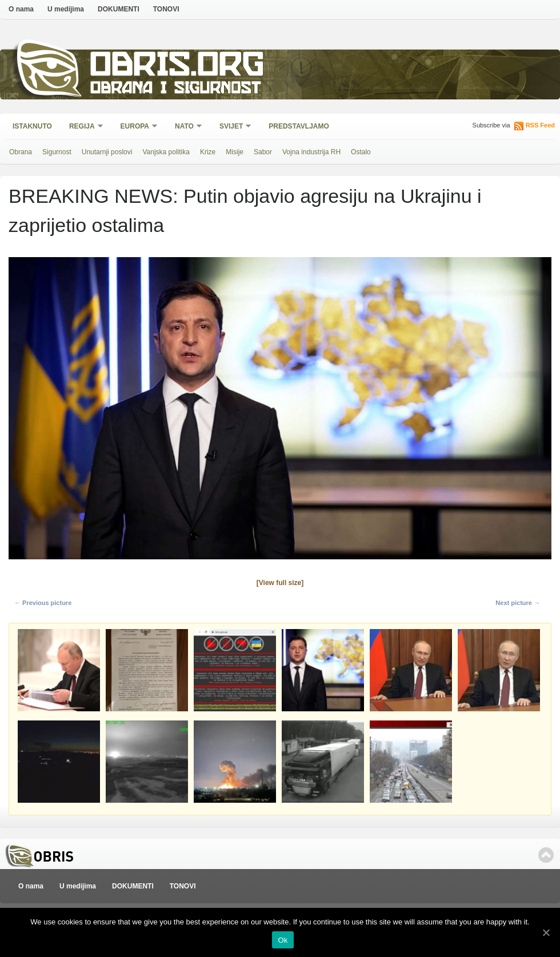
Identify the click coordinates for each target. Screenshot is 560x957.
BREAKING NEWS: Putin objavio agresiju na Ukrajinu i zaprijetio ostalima (245, 211)
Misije (235, 152)
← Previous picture (43, 603)
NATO (185, 127)
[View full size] (280, 583)
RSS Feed (540, 125)
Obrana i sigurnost (175, 89)
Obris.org (177, 67)
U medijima (66, 9)
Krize (208, 152)
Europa (135, 127)
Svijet (232, 127)
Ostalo (361, 152)
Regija (83, 127)
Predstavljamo (299, 126)
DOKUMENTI (119, 9)
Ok (283, 940)
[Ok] (546, 932)
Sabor (263, 152)
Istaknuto (32, 126)
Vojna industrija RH (311, 152)
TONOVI (166, 9)
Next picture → (518, 603)
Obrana (21, 152)
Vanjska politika (166, 152)
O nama (21, 9)
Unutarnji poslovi (107, 152)
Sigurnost (57, 152)
